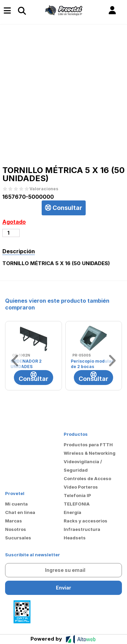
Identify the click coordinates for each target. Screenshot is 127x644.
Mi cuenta (16, 504)
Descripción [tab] (19, 251)
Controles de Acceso (87, 478)
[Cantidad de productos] (11, 233)
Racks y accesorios (86, 521)
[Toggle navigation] (22, 10)
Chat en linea (20, 512)
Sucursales (18, 538)
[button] (112, 10)
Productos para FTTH (88, 445)
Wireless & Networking (90, 453)
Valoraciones (44, 189)
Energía (72, 512)
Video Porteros (81, 487)
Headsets (75, 538)
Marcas (14, 521)
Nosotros (16, 529)
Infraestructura (82, 529)
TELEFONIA (77, 504)
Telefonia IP (77, 495)
